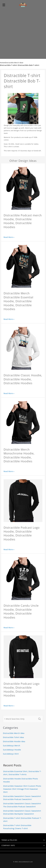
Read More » (9, 237)
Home (2, 63)
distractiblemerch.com (26, 862)
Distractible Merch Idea (14, 63)
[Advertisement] (23, 34)
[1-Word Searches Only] (20, 719)
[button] (4, 5)
